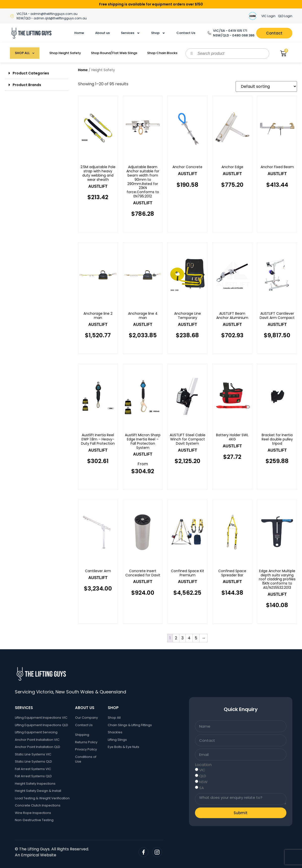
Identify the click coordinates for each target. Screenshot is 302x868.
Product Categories (31, 73)
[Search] (192, 54)
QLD (203, 776)
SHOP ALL (25, 53)
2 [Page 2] (176, 638)
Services (130, 33)
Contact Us (186, 33)
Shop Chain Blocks (162, 53)
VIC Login (268, 16)
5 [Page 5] (196, 638)
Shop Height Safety (65, 53)
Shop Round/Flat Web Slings (114, 53)
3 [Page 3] (182, 638)
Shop (158, 33)
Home (79, 33)
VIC (202, 770)
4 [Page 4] (189, 638)
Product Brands (27, 85)
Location (203, 765)
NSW (203, 782)
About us (102, 33)
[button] (37, 73)
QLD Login (285, 16)
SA (202, 788)
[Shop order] (266, 86)
